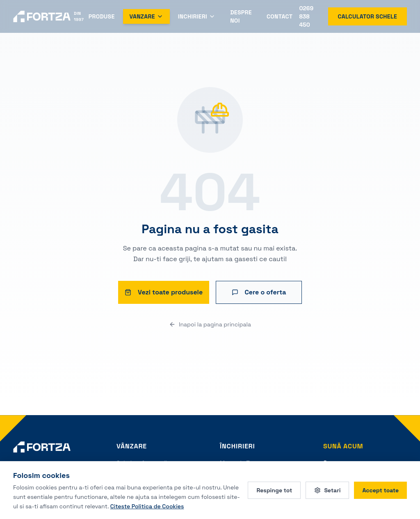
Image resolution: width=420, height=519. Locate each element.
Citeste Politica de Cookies (147, 506)
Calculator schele (367, 16)
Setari (327, 490)
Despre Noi (241, 16)
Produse (102, 16)
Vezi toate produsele (164, 292)
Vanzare (146, 16)
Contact (280, 16)
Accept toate (380, 490)
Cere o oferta (259, 292)
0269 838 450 (306, 16)
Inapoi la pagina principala (210, 324)
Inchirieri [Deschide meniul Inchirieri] (197, 16)
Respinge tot (274, 490)
